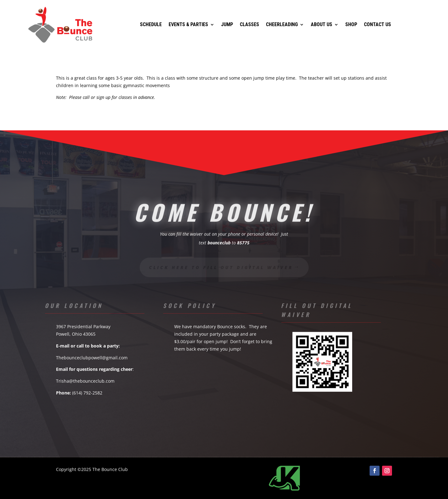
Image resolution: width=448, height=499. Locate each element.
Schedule (151, 24)
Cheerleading (282, 24)
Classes (250, 24)
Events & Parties (188, 24)
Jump (227, 24)
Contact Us (378, 24)
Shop (351, 24)
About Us (322, 24)
